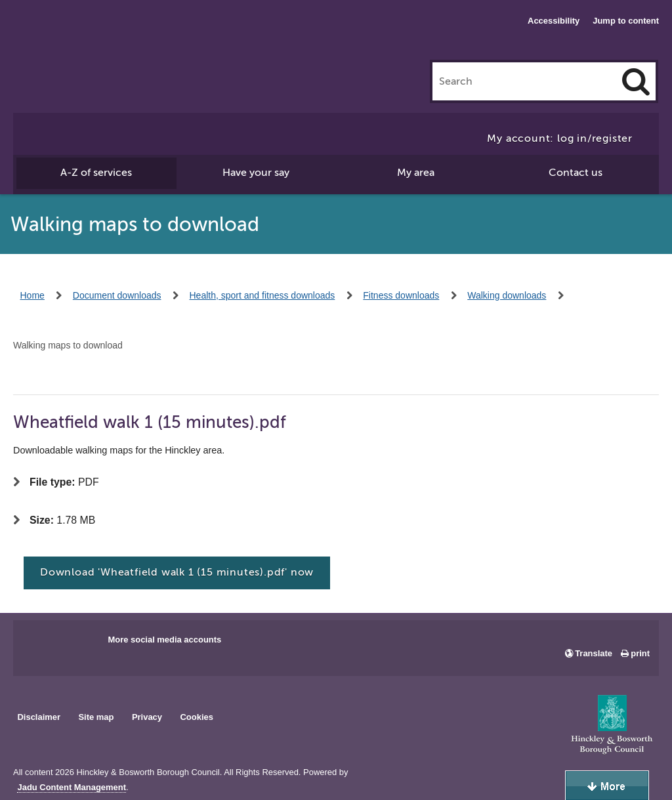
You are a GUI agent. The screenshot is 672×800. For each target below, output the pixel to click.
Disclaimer (39, 717)
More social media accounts (164, 640)
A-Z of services (96, 173)
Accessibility (554, 21)
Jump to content (626, 21)
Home (32, 295)
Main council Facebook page (37, 644)
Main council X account (77, 644)
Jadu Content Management (72, 788)
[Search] (636, 81)
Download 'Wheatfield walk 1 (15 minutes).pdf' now (177, 572)
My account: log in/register (560, 138)
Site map (96, 717)
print (640, 653)
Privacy (147, 717)
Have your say (256, 173)
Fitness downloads (401, 295)
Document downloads (117, 295)
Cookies (197, 717)
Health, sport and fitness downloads (262, 295)
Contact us (576, 173)
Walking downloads (507, 295)
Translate (594, 653)
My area (416, 173)
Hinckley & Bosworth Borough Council (67, 36)
